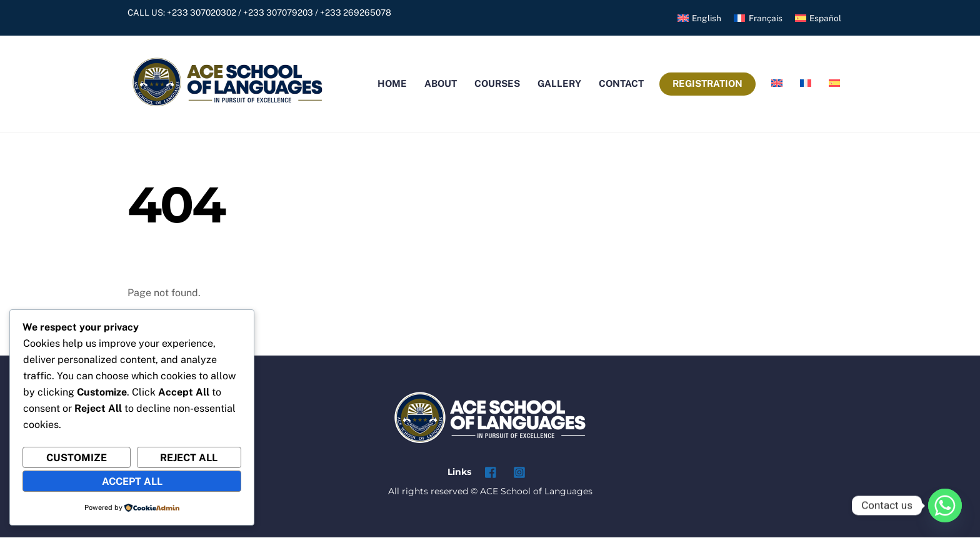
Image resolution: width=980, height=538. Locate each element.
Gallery (559, 84)
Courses (497, 84)
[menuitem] (699, 18)
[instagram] (519, 472)
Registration (707, 84)
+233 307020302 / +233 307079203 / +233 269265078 (279, 12)
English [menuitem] (707, 18)
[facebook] (491, 472)
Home (392, 84)
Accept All (132, 481)
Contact (621, 84)
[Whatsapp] (945, 506)
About (441, 84)
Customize (77, 458)
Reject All (189, 458)
